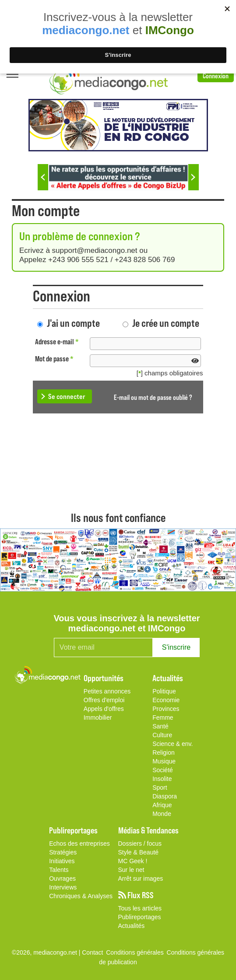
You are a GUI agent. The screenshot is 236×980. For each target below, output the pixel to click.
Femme (163, 717)
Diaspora (165, 796)
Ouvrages (62, 878)
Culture (162, 735)
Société (163, 770)
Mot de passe (54, 359)
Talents (59, 870)
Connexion (216, 75)
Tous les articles (140, 908)
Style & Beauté (139, 852)
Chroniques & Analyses (81, 896)
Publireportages (140, 917)
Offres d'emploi (104, 700)
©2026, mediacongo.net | (47, 952)
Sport (160, 787)
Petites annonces (107, 691)
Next (194, 177)
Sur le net (131, 870)
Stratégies (63, 852)
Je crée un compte (166, 323)
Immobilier (98, 717)
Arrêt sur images (141, 878)
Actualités (132, 926)
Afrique (162, 805)
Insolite (162, 779)
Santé (160, 726)
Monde (162, 814)
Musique (164, 761)
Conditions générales (196, 952)
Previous (43, 177)
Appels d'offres (104, 709)
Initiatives (62, 861)
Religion (164, 752)
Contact (92, 952)
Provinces (166, 709)
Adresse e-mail (57, 341)
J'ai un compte (73, 323)
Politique (164, 691)
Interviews (63, 887)
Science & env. (173, 744)
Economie (166, 700)
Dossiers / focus (140, 843)
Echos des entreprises (79, 843)
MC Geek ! (133, 861)
